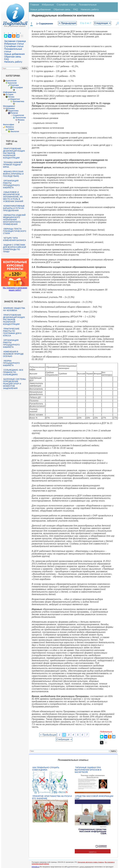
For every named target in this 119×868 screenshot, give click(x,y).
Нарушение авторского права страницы (91, 862)
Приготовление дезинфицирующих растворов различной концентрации (14, 153)
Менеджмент (9, 106)
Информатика (9, 92)
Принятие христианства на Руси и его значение (52, 797)
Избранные (48, 5)
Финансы (10, 127)
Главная (35, 5)
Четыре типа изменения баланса (14, 239)
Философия (8, 125)
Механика (10, 108)
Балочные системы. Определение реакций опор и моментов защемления (15, 384)
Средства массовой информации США (94, 797)
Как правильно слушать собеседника (46, 769)
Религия (14, 113)
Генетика (14, 85)
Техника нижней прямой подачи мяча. (13, 165)
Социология (18, 115)
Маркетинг (15, 99)
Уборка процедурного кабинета (11, 363)
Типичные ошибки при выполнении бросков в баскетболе (88, 770)
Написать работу (13, 62)
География (18, 87)
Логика (11, 97)
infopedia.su (36, 867)
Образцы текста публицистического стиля (15, 231)
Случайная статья (14, 46)
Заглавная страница (15, 41)
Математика (18, 101)
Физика (21, 120)
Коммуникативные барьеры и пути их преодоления (14, 208)
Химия (11, 129)
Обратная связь (13, 57)
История (9, 94)
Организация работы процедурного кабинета (11, 184)
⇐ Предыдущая (67, 23)
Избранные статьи (14, 44)
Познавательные (88, 5)
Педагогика (13, 111)
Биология (12, 83)
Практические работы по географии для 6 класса (12, 332)
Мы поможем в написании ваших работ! (15, 289)
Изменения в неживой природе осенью (13, 354)
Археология (11, 81)
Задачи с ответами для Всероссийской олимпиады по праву (14, 248)
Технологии (20, 118)
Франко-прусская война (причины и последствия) (13, 174)
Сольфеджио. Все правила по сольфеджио (13, 372)
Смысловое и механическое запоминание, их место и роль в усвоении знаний (13, 197)
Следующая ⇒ (102, 23)
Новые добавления (14, 54)
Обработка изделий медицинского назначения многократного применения (14, 220)
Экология (15, 131)
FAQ (6, 59)
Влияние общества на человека (14, 309)
